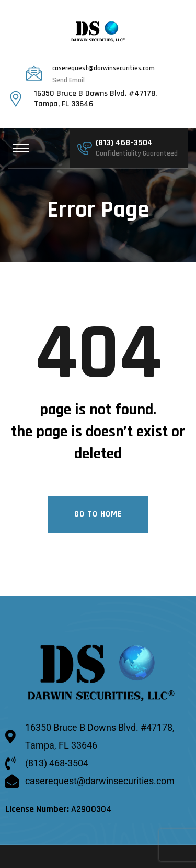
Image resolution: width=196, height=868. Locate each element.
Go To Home (98, 515)
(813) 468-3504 (124, 144)
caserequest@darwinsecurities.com (103, 69)
